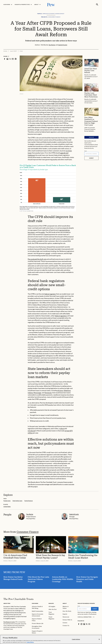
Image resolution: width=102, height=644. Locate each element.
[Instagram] (81, 624)
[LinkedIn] (84, 624)
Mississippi (37, 393)
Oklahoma (67, 391)
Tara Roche (30, 514)
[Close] (99, 640)
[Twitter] (87, 624)
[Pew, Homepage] (51, 4)
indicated (39, 356)
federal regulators (61, 316)
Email (86, 151)
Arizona (60, 391)
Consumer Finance (28, 532)
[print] (16, 59)
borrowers (31, 232)
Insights (51, 603)
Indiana (30, 393)
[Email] (91, 154)
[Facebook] (79, 624)
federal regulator (50, 294)
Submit (92, 158)
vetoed (48, 253)
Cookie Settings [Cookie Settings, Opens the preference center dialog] (76, 640)
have (34, 356)
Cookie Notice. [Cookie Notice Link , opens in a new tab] (30, 643)
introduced (31, 431)
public (43, 232)
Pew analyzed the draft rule (37, 259)
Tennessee (48, 393)
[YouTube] (89, 624)
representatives (64, 230)
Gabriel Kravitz (74, 514)
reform (62, 429)
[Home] (18, 599)
